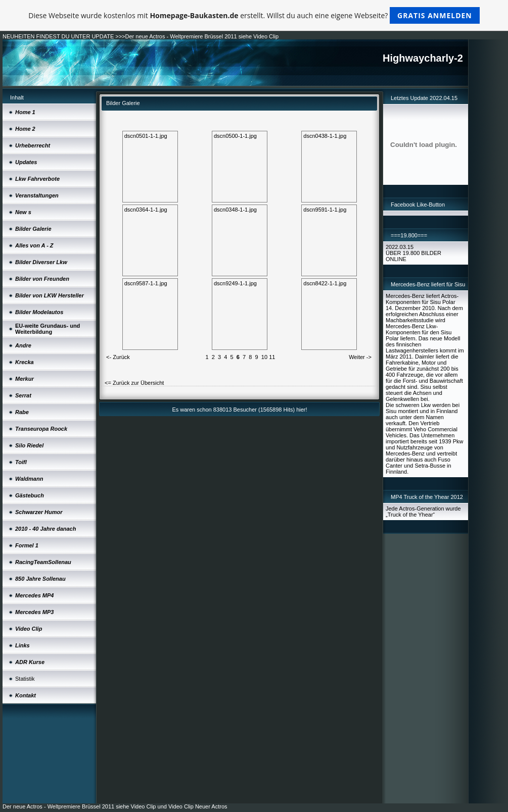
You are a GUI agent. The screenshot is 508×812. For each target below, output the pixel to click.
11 (272, 357)
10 (264, 357)
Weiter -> (360, 357)
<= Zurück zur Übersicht (134, 383)
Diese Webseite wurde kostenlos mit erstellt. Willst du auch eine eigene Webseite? (254, 15)
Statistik (25, 679)
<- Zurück (118, 357)
